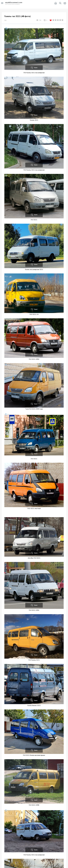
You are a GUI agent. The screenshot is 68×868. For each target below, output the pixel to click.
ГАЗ (5, 20)
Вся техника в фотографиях (14, 3)
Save (36, 68)
